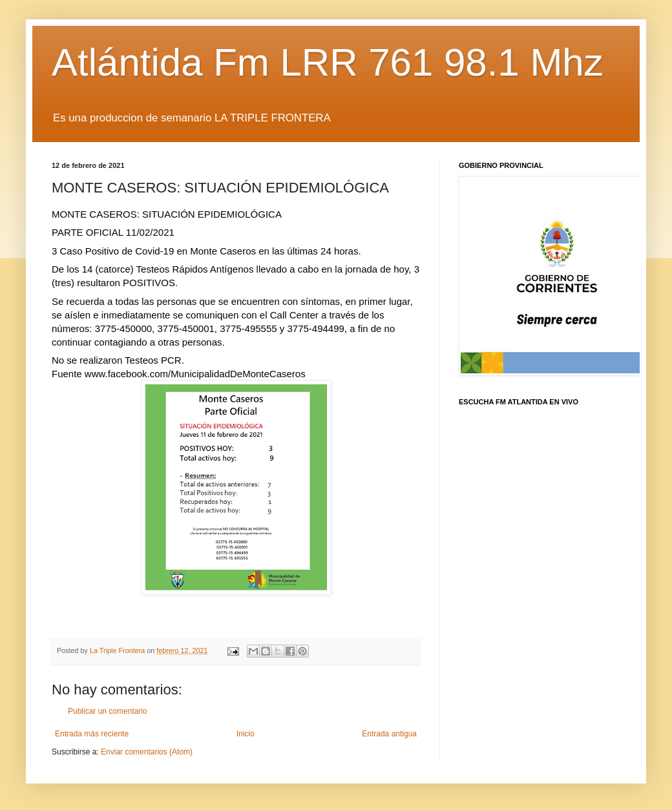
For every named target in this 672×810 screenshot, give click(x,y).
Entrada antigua (389, 734)
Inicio (246, 734)
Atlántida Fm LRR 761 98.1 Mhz (328, 62)
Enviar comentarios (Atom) (147, 752)
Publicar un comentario (108, 711)
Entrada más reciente (92, 734)
